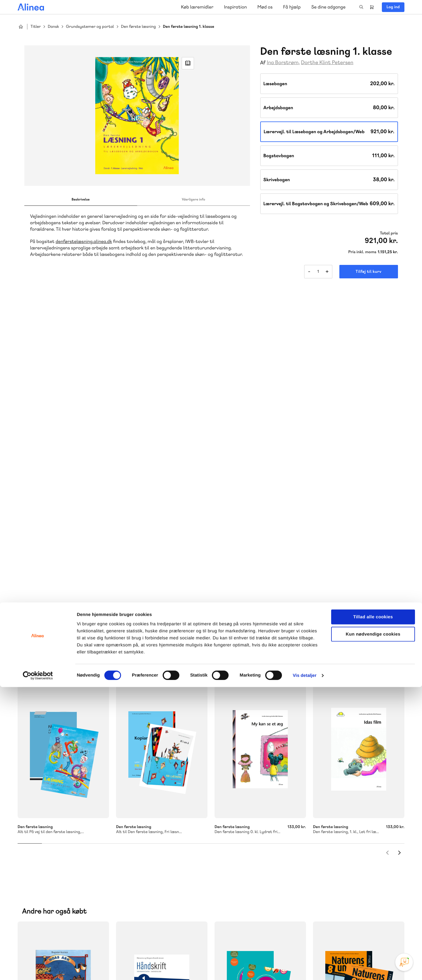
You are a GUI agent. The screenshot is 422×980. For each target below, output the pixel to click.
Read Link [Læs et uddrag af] (188, 65)
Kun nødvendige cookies (373, 927)
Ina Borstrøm (283, 62)
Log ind (393, 7)
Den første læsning (138, 27)
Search (361, 7)
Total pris (389, 233)
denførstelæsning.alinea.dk (84, 245)
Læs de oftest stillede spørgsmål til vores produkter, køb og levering (260, 864)
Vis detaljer (305, 968)
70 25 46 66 (146, 817)
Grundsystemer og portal (90, 27)
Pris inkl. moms (362, 252)
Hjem (21, 27)
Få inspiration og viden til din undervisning (150, 864)
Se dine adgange (328, 7)
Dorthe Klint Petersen (327, 62)
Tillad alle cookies (373, 910)
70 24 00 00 (357, 853)
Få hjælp (292, 7)
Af (263, 63)
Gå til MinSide (348, 798)
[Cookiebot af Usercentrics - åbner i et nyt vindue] (38, 969)
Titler (36, 27)
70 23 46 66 (251, 817)
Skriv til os (144, 829)
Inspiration (235, 7)
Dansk (53, 27)
